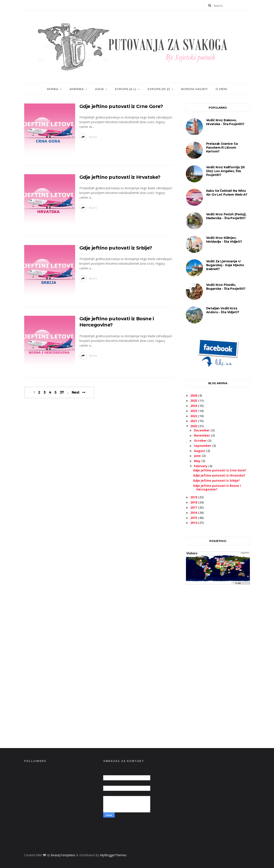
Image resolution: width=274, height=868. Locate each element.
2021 (194, 421)
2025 (194, 401)
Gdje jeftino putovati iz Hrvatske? (120, 177)
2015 (194, 518)
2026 (194, 395)
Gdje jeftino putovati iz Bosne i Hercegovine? (217, 487)
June (198, 456)
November (202, 435)
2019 (194, 497)
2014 (194, 523)
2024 (194, 406)
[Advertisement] (218, 671)
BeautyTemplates (63, 855)
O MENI (221, 89)
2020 (194, 426)
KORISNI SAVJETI (194, 89)
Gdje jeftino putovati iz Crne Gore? (121, 106)
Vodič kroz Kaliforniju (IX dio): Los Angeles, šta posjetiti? (226, 171)
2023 (194, 411)
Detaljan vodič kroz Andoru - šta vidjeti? (223, 310)
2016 (194, 513)
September (203, 446)
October (201, 441)
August (200, 451)
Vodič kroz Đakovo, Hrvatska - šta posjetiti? (225, 122)
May (198, 461)
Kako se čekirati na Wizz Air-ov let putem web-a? (227, 193)
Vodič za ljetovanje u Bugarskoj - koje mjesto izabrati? (225, 265)
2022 (194, 416)
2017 (194, 507)
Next (75, 392)
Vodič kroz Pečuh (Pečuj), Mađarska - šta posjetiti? (226, 216)
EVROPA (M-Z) (159, 89)
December (202, 430)
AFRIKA (53, 89)
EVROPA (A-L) (126, 89)
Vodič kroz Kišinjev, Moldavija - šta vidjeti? (224, 240)
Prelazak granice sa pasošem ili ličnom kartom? (222, 148)
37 (62, 393)
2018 (194, 502)
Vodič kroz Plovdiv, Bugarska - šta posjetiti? (226, 287)
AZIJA (99, 89)
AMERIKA (77, 89)
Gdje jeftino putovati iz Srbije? (116, 248)
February (201, 466)
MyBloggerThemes (113, 855)
